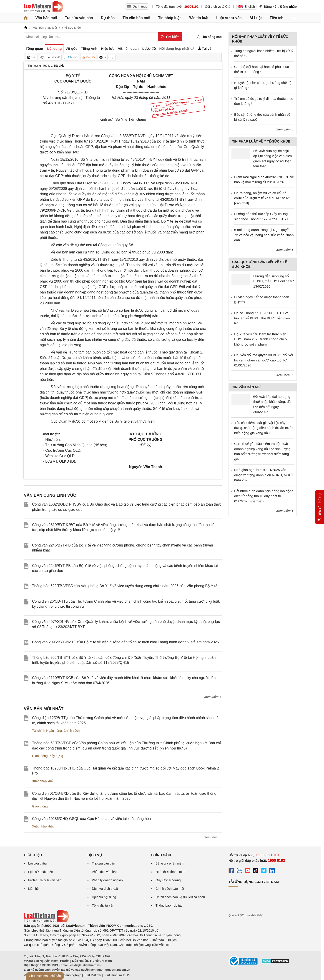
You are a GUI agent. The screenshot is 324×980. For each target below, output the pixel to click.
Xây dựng (56, 756)
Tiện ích (276, 18)
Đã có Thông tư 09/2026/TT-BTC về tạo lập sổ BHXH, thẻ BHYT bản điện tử (262, 318)
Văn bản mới (46, 18)
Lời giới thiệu (37, 863)
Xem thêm (213, 697)
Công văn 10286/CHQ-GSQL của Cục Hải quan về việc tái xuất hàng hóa (91, 819)
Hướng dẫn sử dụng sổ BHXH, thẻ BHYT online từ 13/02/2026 (273, 281)
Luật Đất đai (92, 975)
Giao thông (40, 756)
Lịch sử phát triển (41, 872)
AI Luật (256, 18)
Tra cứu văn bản (79, 18)
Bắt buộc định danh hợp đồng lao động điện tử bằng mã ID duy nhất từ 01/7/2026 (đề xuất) (264, 496)
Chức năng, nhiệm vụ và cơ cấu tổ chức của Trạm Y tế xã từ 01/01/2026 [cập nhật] (262, 198)
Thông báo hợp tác (169, 905)
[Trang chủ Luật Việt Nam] (43, 7)
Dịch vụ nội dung (104, 897)
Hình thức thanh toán (170, 872)
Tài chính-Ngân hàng (47, 731)
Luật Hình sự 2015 (117, 975)
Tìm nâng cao (209, 37)
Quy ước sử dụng (168, 880)
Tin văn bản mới (136, 18)
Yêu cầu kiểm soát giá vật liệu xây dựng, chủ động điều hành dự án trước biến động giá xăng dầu (264, 428)
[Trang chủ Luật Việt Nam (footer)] (46, 921)
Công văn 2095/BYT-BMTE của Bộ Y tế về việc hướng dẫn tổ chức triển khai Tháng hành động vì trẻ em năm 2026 (126, 642)
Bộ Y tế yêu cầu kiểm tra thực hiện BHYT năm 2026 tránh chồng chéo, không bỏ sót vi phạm (261, 339)
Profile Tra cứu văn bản (45, 880)
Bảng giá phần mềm (170, 863)
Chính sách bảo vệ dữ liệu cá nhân (180, 897)
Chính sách (72, 731)
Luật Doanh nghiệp (68, 975)
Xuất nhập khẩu (43, 781)
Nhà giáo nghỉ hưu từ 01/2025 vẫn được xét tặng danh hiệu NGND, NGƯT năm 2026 (264, 475)
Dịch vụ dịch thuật (105, 889)
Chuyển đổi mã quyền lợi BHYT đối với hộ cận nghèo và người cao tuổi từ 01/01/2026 (264, 360)
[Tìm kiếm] (170, 37)
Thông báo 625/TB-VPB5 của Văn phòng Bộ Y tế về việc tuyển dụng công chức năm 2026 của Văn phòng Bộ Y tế (125, 586)
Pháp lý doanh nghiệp (107, 880)
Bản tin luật (198, 18)
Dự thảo (108, 18)
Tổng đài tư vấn (103, 905)
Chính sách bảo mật (170, 889)
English (246, 7)
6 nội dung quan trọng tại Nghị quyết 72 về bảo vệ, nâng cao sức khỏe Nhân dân (264, 235)
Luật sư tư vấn (229, 18)
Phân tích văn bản (105, 872)
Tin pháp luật (169, 18)
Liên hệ (33, 889)
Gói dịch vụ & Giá (217, 7)
